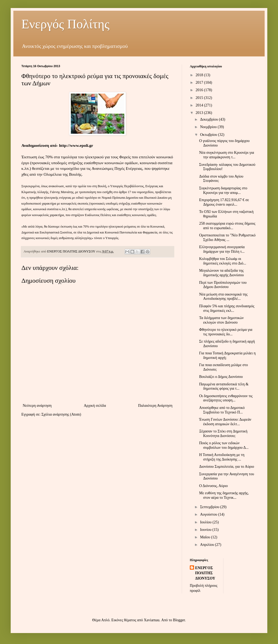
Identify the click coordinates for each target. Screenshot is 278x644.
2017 (200, 83)
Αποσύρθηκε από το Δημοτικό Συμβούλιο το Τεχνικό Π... (222, 410)
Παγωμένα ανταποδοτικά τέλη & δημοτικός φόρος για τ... (224, 386)
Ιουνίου (206, 530)
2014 (200, 105)
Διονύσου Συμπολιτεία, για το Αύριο (227, 467)
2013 (200, 113)
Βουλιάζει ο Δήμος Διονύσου (221, 377)
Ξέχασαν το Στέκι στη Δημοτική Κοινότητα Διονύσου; (223, 434)
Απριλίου (207, 545)
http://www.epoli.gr (76, 145)
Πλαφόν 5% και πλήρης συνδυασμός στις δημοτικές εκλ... (227, 308)
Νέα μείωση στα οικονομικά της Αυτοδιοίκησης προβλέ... (223, 297)
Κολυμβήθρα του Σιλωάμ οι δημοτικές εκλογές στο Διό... (223, 261)
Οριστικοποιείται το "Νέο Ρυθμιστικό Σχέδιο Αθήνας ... (227, 237)
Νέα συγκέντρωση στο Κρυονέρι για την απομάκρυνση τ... (227, 155)
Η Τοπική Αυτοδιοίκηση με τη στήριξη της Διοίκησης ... (222, 457)
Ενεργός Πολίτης (65, 24)
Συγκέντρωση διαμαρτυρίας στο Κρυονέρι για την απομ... (223, 190)
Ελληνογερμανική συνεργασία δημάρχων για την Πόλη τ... (222, 249)
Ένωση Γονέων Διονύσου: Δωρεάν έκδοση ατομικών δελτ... (225, 422)
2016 (200, 90)
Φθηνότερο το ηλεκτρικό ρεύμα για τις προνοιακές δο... (226, 332)
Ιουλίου (206, 522)
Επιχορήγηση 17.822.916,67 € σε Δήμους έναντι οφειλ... (224, 202)
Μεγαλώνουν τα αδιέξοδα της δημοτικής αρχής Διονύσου (221, 273)
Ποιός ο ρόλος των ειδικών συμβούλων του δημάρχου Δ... (224, 445)
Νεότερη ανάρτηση (37, 406)
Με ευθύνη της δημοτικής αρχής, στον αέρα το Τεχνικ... (224, 495)
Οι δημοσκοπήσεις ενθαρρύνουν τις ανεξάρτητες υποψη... (226, 398)
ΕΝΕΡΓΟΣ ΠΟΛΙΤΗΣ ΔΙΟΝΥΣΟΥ (205, 573)
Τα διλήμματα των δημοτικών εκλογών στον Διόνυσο (221, 320)
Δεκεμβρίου (209, 119)
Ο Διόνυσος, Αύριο (213, 486)
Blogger (179, 620)
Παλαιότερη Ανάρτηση (155, 406)
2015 (200, 98)
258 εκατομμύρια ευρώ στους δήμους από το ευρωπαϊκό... (227, 226)
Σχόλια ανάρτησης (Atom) (61, 414)
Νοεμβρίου (209, 127)
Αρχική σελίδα (95, 406)
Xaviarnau (152, 620)
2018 (200, 75)
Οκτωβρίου (209, 135)
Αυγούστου (209, 514)
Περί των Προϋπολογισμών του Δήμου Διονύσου (223, 285)
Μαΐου (205, 537)
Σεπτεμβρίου (210, 507)
